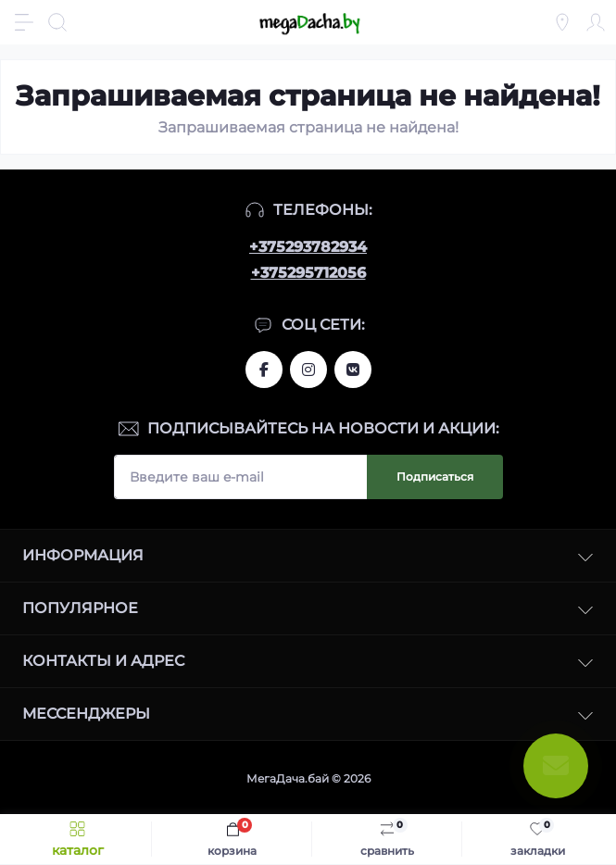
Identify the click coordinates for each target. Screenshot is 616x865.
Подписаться (435, 476)
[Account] (596, 22)
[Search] (57, 22)
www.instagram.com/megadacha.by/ (308, 370)
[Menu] (24, 22)
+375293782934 (308, 247)
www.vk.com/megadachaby (353, 370)
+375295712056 (308, 273)
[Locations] (562, 22)
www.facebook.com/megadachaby (264, 370)
